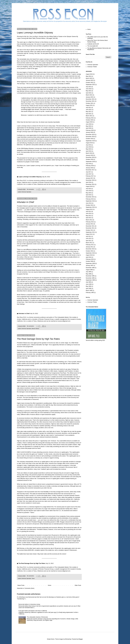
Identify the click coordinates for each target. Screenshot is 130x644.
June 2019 (89, 147)
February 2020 (90, 130)
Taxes (33, 578)
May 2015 (89, 193)
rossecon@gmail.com (64, 184)
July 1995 (88, 282)
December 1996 (90, 268)
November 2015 (90, 184)
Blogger (81, 639)
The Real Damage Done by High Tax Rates (38, 339)
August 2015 (89, 186)
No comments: (31, 189)
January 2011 (90, 247)
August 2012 (89, 209)
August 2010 (89, 255)
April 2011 (89, 241)
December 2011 (90, 226)
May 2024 (89, 76)
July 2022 (88, 87)
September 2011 (90, 232)
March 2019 (89, 153)
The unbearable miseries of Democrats (37, 617)
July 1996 (88, 272)
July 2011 (88, 236)
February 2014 (90, 199)
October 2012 (90, 205)
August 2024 (89, 74)
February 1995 (90, 293)
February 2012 (90, 222)
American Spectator (26, 192)
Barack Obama (35, 329)
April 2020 (89, 128)
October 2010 (90, 251)
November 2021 (90, 101)
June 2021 (89, 110)
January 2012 (90, 224)
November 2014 (90, 197)
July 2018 (88, 164)
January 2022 (90, 97)
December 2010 (90, 249)
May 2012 (89, 216)
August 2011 (89, 234)
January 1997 (90, 265)
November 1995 (90, 278)
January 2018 (90, 168)
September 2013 (90, 201)
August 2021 (89, 105)
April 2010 (89, 257)
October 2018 (90, 159)
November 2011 (90, 228)
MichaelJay (68, 639)
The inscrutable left (92, 46)
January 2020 (90, 132)
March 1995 (89, 290)
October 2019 (90, 139)
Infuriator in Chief (25, 202)
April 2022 (89, 93)
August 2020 (89, 122)
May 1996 (89, 274)
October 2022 (90, 83)
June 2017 (89, 174)
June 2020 (89, 124)
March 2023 (89, 78)
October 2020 (90, 120)
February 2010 (90, 259)
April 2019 (89, 151)
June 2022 (89, 89)
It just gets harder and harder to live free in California (33, 611)
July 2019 (88, 145)
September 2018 (90, 162)
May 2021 (89, 112)
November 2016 (90, 180)
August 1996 (89, 270)
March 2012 (89, 220)
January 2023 (90, 80)
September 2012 (90, 207)
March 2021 (89, 116)
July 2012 (88, 211)
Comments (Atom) (29, 588)
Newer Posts (21, 585)
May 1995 (89, 286)
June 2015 (89, 191)
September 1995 (90, 280)
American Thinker (92, 67)
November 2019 (90, 137)
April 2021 (89, 114)
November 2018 (90, 157)
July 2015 (88, 189)
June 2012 (89, 213)
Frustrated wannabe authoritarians (29, 594)
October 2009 (90, 261)
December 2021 (90, 99)
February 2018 (90, 166)
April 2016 (89, 182)
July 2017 (88, 172)
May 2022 (89, 91)
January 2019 (90, 155)
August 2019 (89, 143)
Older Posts (78, 585)
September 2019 (90, 141)
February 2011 (90, 245)
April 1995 (89, 288)
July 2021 (88, 108)
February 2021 (90, 118)
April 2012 (89, 218)
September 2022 (90, 85)
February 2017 (90, 176)
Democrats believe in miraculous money (29, 604)
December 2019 (90, 135)
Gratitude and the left (93, 44)
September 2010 (90, 253)
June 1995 (89, 284)
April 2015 (89, 195)
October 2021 (90, 103)
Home (50, 585)
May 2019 (89, 149)
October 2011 (90, 230)
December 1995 (90, 276)
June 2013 (89, 203)
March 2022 (89, 95)
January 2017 (90, 178)
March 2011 (89, 243)
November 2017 (90, 170)
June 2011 (89, 238)
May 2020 (89, 126)
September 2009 (90, 263)
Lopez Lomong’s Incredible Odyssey (35, 33)
